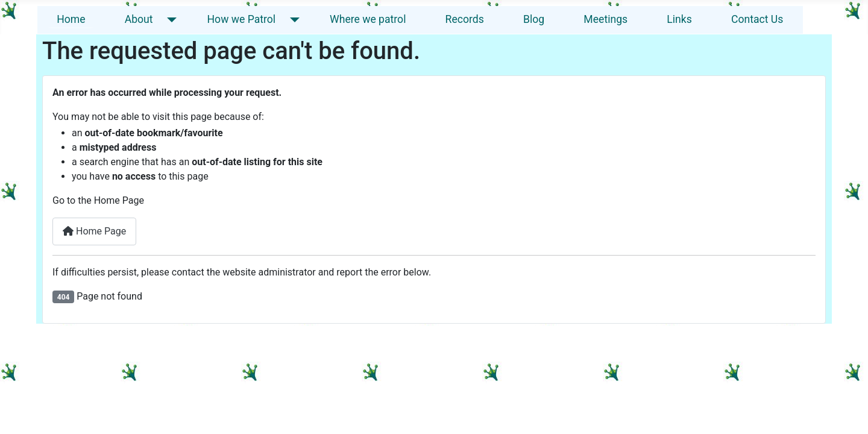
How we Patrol (242, 19)
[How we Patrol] (292, 19)
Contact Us (757, 19)
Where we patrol (368, 19)
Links (679, 19)
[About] (170, 19)
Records (465, 19)
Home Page (94, 231)
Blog (534, 19)
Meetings (605, 19)
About (139, 19)
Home (71, 19)
